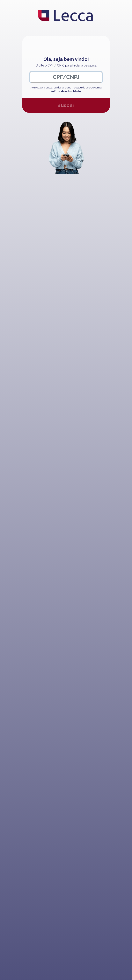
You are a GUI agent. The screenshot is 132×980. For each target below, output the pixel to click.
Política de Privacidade (66, 91)
